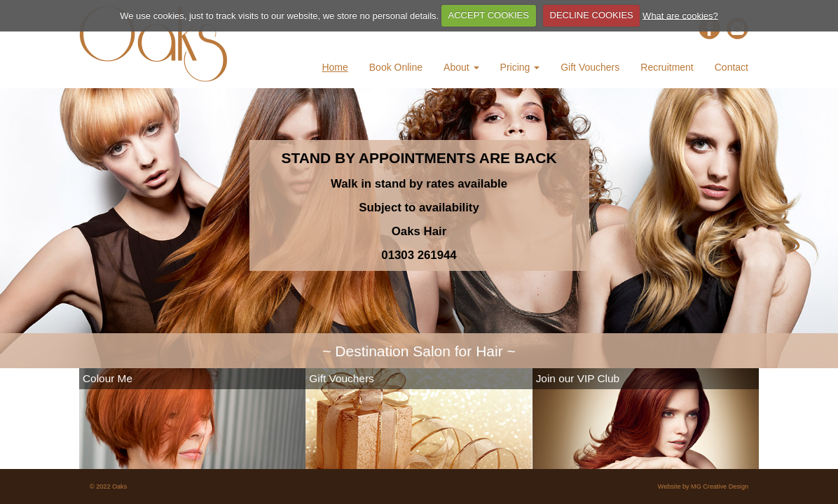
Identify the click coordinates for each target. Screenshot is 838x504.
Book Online (396, 67)
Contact (731, 67)
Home (335, 67)
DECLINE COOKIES (592, 15)
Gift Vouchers (590, 67)
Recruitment (667, 67)
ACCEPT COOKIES (489, 15)
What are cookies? (680, 15)
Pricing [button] (520, 67)
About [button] (461, 67)
